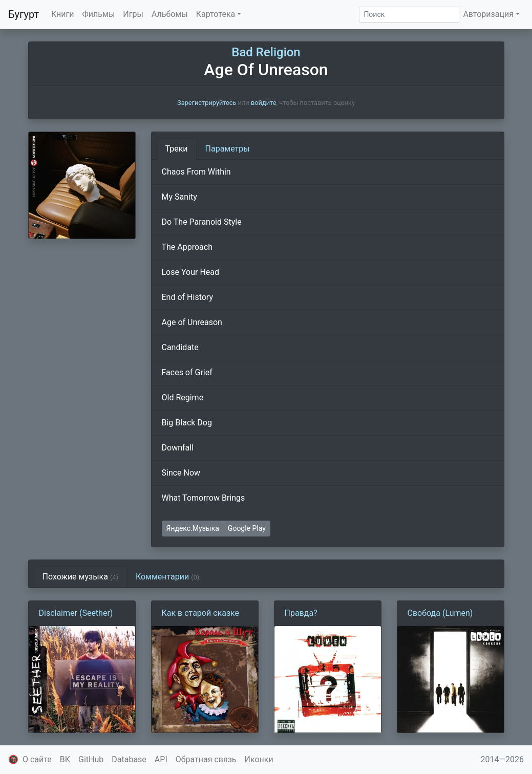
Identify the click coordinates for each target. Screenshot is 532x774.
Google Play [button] (247, 528)
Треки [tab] (177, 149)
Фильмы (99, 14)
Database (129, 759)
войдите (264, 103)
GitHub (91, 759)
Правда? (301, 613)
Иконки (259, 759)
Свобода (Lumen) (440, 613)
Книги (63, 14)
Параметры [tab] (228, 149)
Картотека (216, 14)
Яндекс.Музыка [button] (193, 528)
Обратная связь (206, 759)
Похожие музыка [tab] (80, 577)
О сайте (37, 759)
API (161, 759)
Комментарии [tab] (167, 577)
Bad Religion (266, 52)
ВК (65, 759)
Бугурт (24, 14)
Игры (133, 14)
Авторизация (488, 14)
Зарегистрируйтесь (207, 103)
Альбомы (170, 14)
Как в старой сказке (201, 613)
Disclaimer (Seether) (76, 613)
